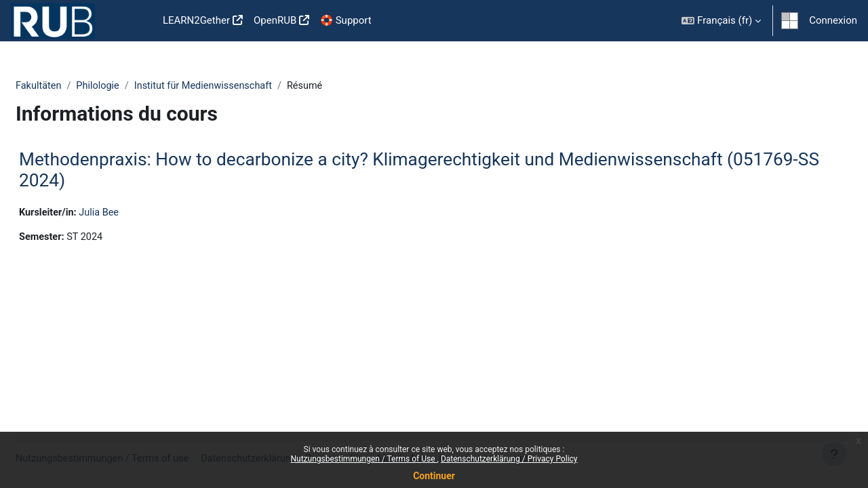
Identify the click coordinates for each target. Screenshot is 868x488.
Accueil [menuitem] (136, 21)
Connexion (833, 20)
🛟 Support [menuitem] (346, 20)
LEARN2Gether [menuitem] (196, 20)
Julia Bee (135, 213)
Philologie (133, 86)
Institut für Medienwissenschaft (242, 86)
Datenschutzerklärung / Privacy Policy (509, 459)
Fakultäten (72, 86)
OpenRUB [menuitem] (275, 20)
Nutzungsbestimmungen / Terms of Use (363, 459)
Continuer (434, 476)
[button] (721, 21)
